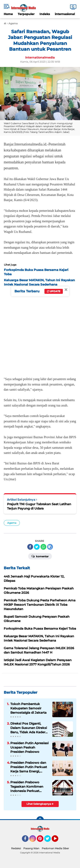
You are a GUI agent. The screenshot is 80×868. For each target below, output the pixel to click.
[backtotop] (40, 820)
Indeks (45, 14)
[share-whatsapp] (43, 547)
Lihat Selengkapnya (40, 804)
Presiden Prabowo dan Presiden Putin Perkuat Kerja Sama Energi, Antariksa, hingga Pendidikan (29, 767)
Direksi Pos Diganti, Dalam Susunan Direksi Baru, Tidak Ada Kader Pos (29, 728)
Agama (12, 523)
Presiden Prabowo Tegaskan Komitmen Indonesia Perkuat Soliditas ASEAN (27, 787)
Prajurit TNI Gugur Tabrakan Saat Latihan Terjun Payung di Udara (39, 506)
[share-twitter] (37, 547)
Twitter (49, 840)
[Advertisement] (40, 330)
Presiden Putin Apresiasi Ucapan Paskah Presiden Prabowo (29, 747)
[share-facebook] (30, 547)
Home (8, 14)
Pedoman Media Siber (55, 848)
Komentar (40, 556)
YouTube (58, 840)
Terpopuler (26, 14)
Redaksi (16, 848)
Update (54, 291)
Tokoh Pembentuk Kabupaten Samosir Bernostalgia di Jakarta (28, 708)
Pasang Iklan (31, 848)
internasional (65, 14)
